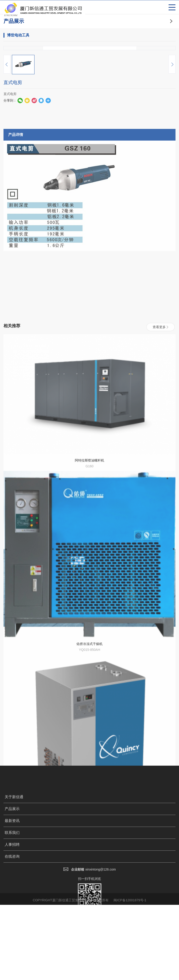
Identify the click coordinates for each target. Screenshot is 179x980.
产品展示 (12, 924)
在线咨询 (12, 972)
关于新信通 (14, 912)
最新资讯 (12, 936)
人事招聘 (12, 960)
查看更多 (161, 569)
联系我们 (12, 948)
